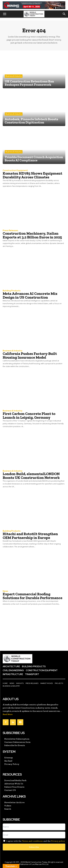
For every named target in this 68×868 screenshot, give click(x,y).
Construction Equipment (15, 170)
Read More (8, 714)
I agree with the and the (34, 841)
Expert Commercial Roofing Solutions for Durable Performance (33, 596)
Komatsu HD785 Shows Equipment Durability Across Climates (32, 175)
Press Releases (10, 231)
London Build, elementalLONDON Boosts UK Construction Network (31, 476)
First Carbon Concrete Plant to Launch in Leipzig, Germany (29, 416)
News (5, 591)
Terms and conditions (32, 841)
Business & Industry (14, 76)
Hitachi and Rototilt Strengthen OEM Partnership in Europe (30, 536)
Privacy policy (58, 841)
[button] (5, 14)
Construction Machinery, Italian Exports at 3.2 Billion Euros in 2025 (32, 235)
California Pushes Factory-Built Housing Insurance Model (30, 355)
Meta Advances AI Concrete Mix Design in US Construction (30, 295)
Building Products (12, 291)
